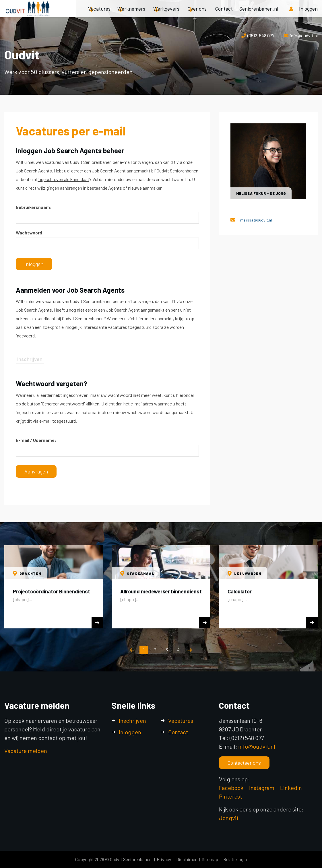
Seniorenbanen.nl (259, 14)
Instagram (262, 788)
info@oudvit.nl (304, 35)
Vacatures (99, 14)
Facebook (231, 788)
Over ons (197, 14)
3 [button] (167, 649)
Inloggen (130, 732)
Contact (224, 14)
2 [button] (155, 649)
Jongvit (229, 818)
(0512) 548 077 (261, 35)
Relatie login (235, 859)
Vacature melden (26, 751)
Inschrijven (132, 721)
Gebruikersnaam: (34, 207)
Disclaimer (186, 859)
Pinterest (230, 796)
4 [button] (178, 649)
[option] (54, 587)
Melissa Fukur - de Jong (261, 193)
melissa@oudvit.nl (256, 220)
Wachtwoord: (30, 233)
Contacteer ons (244, 763)
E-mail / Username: (36, 440)
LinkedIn (291, 788)
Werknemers (131, 14)
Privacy (164, 859)
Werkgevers (166, 14)
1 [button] (144, 649)
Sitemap (210, 859)
